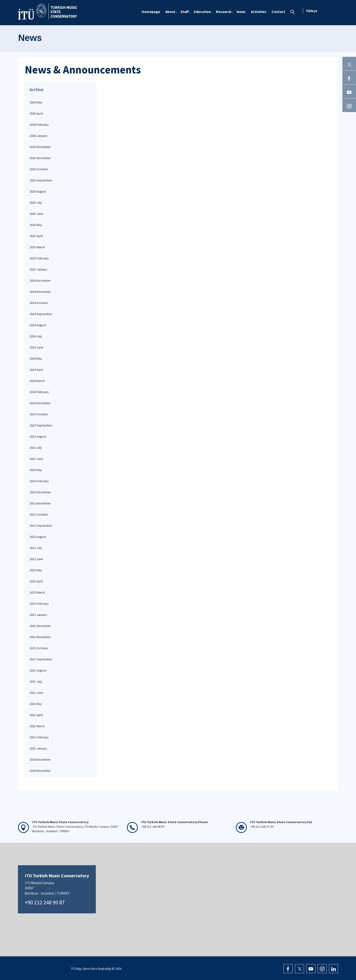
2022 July (36, 548)
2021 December (40, 626)
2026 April (36, 113)
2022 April (36, 581)
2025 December (40, 147)
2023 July (36, 448)
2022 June (36, 559)
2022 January (38, 615)
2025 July (36, 203)
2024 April (36, 370)
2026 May (36, 102)
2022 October (39, 514)
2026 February (39, 125)
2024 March (37, 381)
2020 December (40, 759)
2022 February (39, 604)
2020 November (40, 771)
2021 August (38, 670)
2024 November (40, 292)
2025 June (36, 214)
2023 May (36, 470)
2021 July (36, 682)
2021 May (36, 704)
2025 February (39, 258)
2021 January (38, 748)
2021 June (36, 693)
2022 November (40, 503)
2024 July (36, 336)
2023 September (41, 425)
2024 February (39, 392)
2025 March (37, 247)
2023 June (36, 459)
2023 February (39, 481)
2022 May (36, 570)
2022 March (37, 592)
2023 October (39, 414)
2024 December (40, 281)
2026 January (38, 136)
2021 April (36, 715)
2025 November (40, 158)
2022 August (38, 537)
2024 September (41, 314)
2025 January (38, 269)
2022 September (41, 526)
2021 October (39, 648)
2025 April (36, 236)
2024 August (38, 325)
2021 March (37, 726)
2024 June (36, 347)
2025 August (38, 191)
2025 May (36, 225)
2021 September (41, 659)
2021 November (40, 637)
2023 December (40, 403)
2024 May (36, 358)
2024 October (39, 303)
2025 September (41, 180)
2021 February (39, 737)
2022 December (40, 492)
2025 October (39, 169)
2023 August (38, 436)
